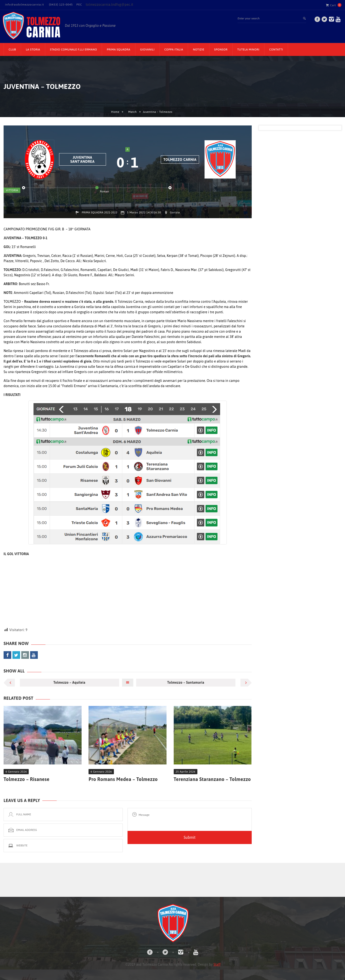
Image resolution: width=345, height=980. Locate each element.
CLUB (12, 49)
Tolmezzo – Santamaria (186, 682)
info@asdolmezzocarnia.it (25, 5)
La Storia (33, 49)
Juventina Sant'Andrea (82, 159)
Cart (331, 5)
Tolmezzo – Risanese (27, 779)
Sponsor (221, 49)
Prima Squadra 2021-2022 (100, 212)
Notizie (199, 49)
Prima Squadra (118, 49)
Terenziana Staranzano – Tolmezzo (212, 779)
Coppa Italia (174, 49)
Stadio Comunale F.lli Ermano (74, 49)
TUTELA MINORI (248, 49)
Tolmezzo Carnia (180, 160)
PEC (79, 5)
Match (133, 112)
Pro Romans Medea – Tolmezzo (123, 779)
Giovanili (147, 49)
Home (115, 112)
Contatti (276, 49)
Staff (217, 964)
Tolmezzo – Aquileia (69, 682)
